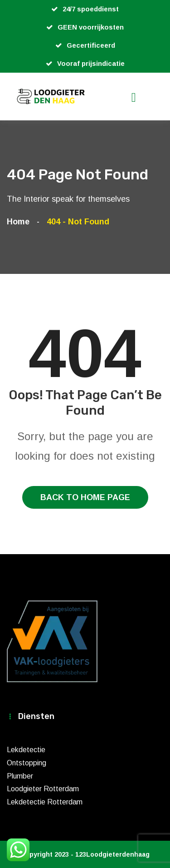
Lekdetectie (26, 750)
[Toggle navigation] (147, 97)
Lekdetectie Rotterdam (45, 802)
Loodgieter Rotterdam (43, 789)
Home (20, 222)
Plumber (20, 776)
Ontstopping (27, 763)
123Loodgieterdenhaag (112, 854)
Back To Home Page (85, 497)
